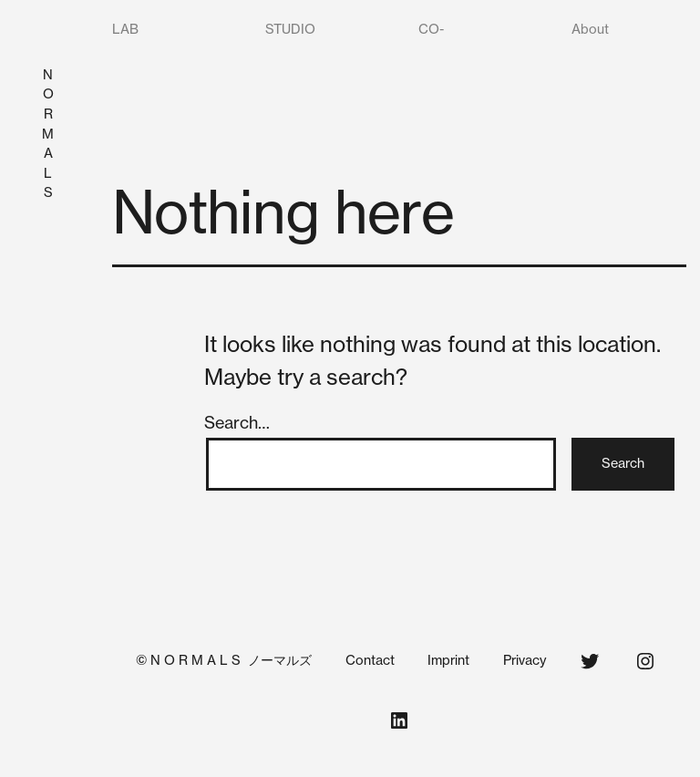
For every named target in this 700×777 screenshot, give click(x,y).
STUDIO (290, 29)
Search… (237, 423)
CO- (431, 29)
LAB (125, 29)
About (590, 29)
